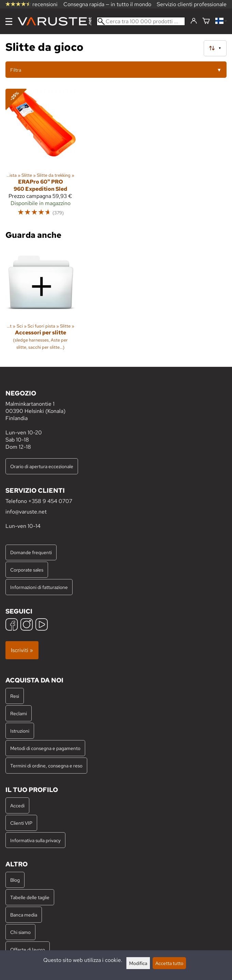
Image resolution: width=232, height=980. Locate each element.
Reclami (19, 713)
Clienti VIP (21, 823)
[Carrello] (206, 21)
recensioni (32, 4)
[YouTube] (42, 625)
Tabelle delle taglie (30, 897)
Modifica (138, 963)
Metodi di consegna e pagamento (45, 748)
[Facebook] (12, 625)
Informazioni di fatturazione (39, 587)
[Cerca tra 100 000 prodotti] (141, 21)
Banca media (24, 915)
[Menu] (9, 21)
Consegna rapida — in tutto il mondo (107, 4)
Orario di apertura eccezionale (42, 466)
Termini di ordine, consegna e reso (46, 766)
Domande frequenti (31, 552)
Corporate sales (27, 570)
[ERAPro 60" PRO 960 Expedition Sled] (41, 156)
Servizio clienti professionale (192, 4)
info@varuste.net (26, 512)
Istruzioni (20, 731)
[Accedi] (194, 21)
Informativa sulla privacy (35, 840)
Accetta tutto (169, 963)
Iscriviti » (22, 650)
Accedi (17, 805)
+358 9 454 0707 (50, 501)
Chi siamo (20, 932)
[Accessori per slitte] (41, 301)
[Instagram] (27, 625)
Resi (15, 696)
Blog (15, 880)
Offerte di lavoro (28, 949)
